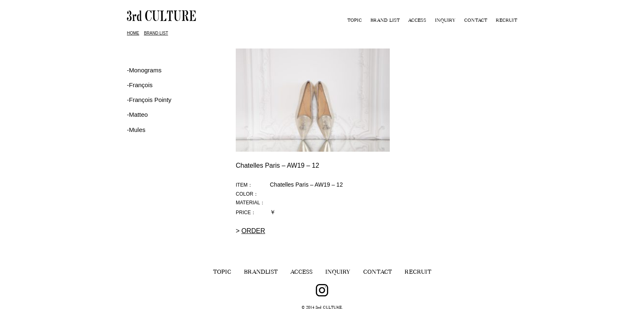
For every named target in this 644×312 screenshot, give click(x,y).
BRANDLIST (261, 273)
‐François (140, 85)
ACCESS (417, 21)
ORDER (253, 231)
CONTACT (476, 21)
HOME (133, 33)
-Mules (136, 130)
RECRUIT (506, 21)
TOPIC (355, 21)
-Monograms (144, 70)
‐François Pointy (149, 100)
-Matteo (137, 114)
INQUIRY (445, 21)
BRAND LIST (385, 21)
